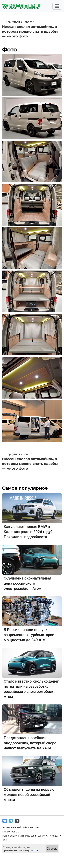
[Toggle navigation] (57, 6)
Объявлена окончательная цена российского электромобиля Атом (27, 583)
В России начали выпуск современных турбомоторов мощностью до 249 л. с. (29, 635)
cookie (34, 850)
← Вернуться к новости (18, 22)
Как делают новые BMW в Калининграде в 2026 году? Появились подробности (28, 532)
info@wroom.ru (11, 832)
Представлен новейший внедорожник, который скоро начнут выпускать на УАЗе (30, 743)
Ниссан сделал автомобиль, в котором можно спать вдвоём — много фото (30, 31)
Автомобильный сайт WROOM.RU (21, 827)
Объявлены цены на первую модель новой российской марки (29, 795)
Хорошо (52, 849)
